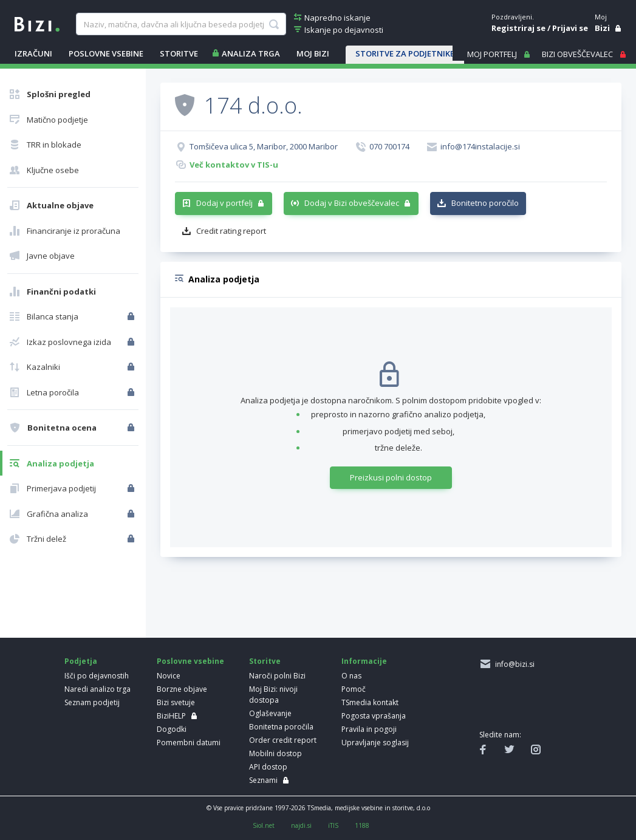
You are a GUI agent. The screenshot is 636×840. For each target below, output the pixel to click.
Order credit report (283, 740)
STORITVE (179, 53)
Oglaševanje (270, 713)
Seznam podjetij (92, 702)
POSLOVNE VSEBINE (106, 53)
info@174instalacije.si (480, 146)
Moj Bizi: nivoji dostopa (273, 695)
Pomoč (354, 689)
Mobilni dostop (275, 753)
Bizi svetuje (176, 702)
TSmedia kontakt (370, 702)
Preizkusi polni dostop (391, 477)
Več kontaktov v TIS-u (234, 165)
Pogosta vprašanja (374, 716)
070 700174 (389, 146)
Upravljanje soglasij (375, 743)
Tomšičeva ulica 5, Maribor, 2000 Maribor (264, 146)
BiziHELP (171, 716)
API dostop (268, 767)
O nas (351, 676)
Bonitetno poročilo (485, 203)
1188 (362, 825)
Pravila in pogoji (369, 729)
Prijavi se (570, 28)
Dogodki (172, 729)
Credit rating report (231, 231)
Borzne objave (182, 689)
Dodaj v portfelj (224, 203)
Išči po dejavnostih (97, 676)
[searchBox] (181, 24)
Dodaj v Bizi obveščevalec (352, 203)
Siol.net (264, 825)
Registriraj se (518, 28)
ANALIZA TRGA (251, 53)
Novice (169, 676)
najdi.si (301, 825)
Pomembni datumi (189, 743)
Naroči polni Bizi (277, 676)
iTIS (333, 825)
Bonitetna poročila (281, 727)
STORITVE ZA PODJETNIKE (405, 53)
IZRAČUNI (33, 53)
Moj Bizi (313, 53)
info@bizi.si (513, 664)
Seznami (263, 780)
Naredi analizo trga (97, 689)
